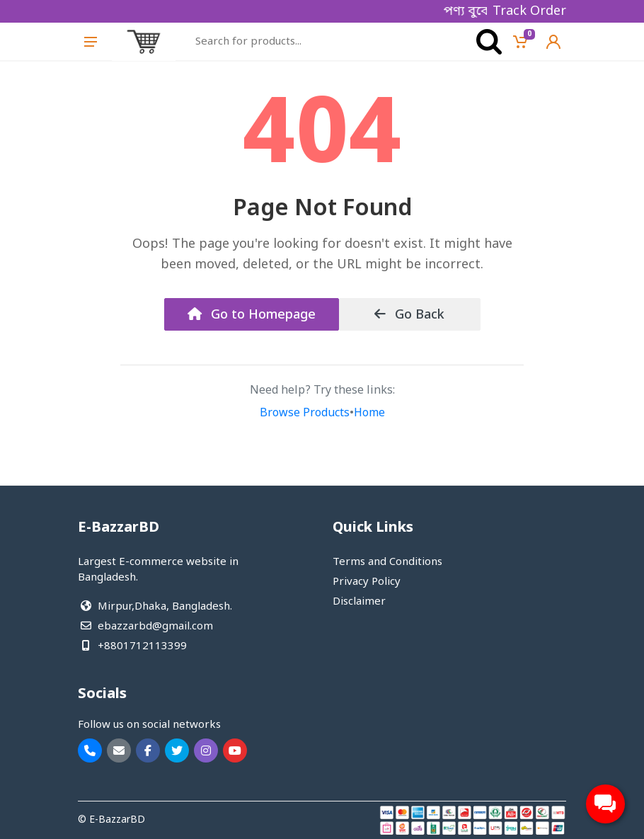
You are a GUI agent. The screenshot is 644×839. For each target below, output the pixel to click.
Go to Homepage (252, 315)
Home (369, 413)
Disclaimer (359, 602)
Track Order (529, 11)
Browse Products (305, 413)
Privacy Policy (367, 582)
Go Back (409, 315)
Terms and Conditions (387, 562)
